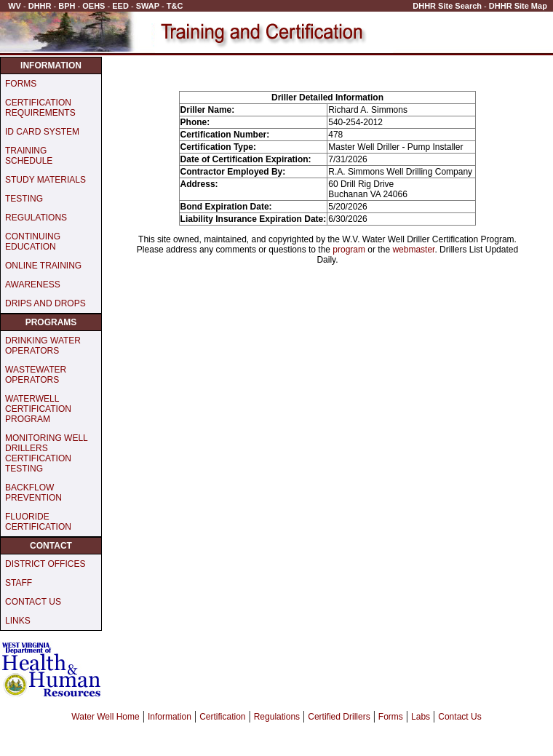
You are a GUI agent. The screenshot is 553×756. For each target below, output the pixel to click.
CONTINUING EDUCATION (33, 242)
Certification (222, 717)
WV (15, 6)
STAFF (19, 583)
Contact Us (459, 717)
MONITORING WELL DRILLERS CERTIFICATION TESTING (46, 453)
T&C (175, 6)
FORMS (21, 84)
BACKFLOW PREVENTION (33, 493)
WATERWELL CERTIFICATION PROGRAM (38, 409)
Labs (421, 717)
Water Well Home (105, 717)
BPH (67, 6)
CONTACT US (33, 602)
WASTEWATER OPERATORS (36, 375)
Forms (391, 717)
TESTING (24, 199)
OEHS (94, 6)
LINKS (18, 621)
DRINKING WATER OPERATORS (43, 346)
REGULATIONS (36, 218)
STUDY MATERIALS (45, 180)
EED (120, 6)
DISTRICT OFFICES (45, 564)
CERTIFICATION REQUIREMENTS (40, 108)
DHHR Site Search (447, 6)
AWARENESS (33, 285)
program (349, 250)
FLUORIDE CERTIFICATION (38, 522)
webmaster (413, 250)
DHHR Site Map (518, 6)
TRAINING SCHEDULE (29, 156)
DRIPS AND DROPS (45, 303)
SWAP (148, 6)
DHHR (40, 6)
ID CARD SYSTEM (42, 132)
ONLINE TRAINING (43, 266)
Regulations (277, 717)
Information (170, 717)
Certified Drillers (339, 717)
